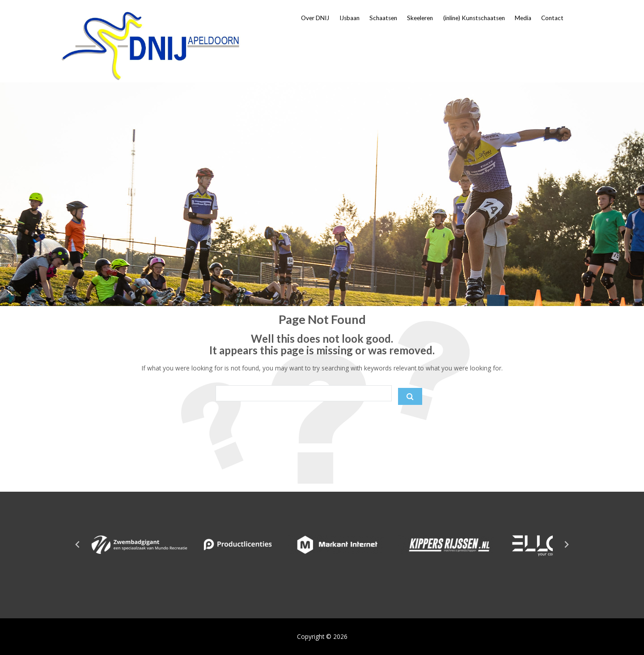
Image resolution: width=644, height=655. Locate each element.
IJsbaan (350, 18)
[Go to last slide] (78, 544)
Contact (552, 18)
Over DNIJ (315, 18)
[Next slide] (566, 544)
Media (523, 18)
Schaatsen (383, 18)
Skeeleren (420, 18)
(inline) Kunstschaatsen (474, 18)
